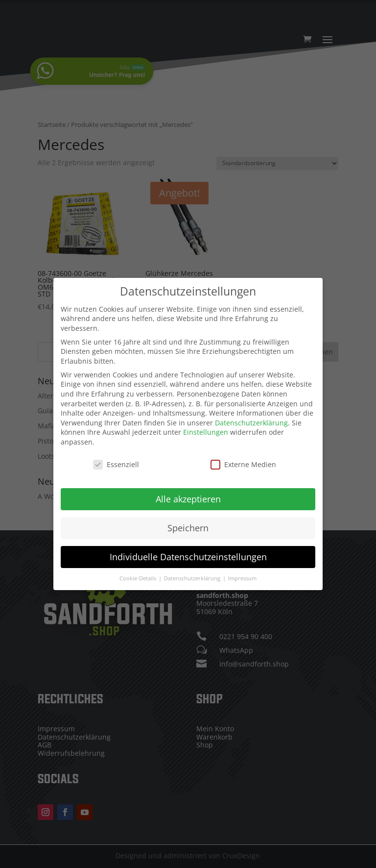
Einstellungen (206, 431)
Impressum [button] (242, 577)
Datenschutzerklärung (251, 421)
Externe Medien (243, 463)
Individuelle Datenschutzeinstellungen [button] (188, 555)
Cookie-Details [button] (139, 577)
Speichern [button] (188, 526)
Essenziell (116, 463)
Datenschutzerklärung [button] (193, 577)
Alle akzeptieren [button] (188, 497)
